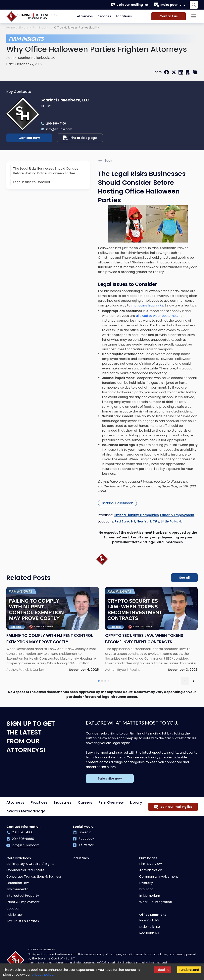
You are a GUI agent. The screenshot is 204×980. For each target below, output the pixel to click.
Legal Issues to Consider (32, 182)
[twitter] (174, 72)
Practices (39, 802)
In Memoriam (150, 896)
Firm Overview (111, 802)
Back (105, 161)
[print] (188, 72)
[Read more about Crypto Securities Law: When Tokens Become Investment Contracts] (151, 629)
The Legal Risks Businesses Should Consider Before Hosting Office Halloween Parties (47, 171)
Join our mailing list (129, 5)
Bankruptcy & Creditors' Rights (30, 864)
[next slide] (194, 681)
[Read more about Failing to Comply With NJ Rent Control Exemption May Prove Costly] (53, 629)
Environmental (18, 889)
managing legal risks (147, 305)
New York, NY (149, 920)
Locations (124, 16)
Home (11, 28)
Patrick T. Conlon (31, 670)
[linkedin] (181, 72)
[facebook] (167, 72)
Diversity (146, 883)
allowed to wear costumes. (156, 316)
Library (24, 28)
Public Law (14, 915)
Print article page (80, 138)
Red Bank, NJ (125, 521)
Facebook (84, 839)
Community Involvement (159, 876)
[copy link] (195, 72)
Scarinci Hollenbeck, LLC (37, 58)
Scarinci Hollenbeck (117, 503)
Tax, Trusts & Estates (23, 921)
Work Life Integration (156, 902)
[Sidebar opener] (194, 16)
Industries (63, 802)
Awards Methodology (26, 811)
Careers (85, 802)
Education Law (18, 883)
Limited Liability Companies (136, 515)
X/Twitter (83, 845)
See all (184, 578)
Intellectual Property (23, 896)
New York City (148, 521)
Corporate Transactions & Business (34, 876)
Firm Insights (41, 28)
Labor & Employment (177, 515)
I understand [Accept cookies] (189, 970)
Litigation (13, 908)
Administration (151, 870)
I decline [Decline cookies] (163, 970)
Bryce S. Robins (129, 670)
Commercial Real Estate (25, 870)
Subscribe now (110, 778)
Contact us (169, 16)
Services (104, 16)
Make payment (169, 5)
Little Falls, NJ (172, 521)
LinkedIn (82, 832)
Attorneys (85, 16)
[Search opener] (194, 5)
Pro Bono (146, 889)
